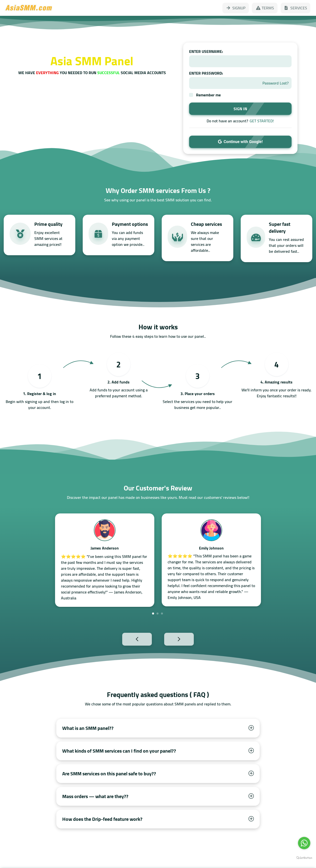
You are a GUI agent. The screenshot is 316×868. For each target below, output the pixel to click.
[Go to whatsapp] (304, 843)
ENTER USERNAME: (206, 51)
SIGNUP (236, 8)
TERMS (265, 8)
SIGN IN (240, 109)
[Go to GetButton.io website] (304, 858)
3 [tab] (162, 614)
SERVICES (296, 8)
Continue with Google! (240, 142)
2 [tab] (158, 614)
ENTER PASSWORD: (206, 73)
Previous (126, 639)
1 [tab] (153, 614)
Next (190, 639)
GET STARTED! (262, 121)
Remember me (208, 95)
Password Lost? (276, 83)
